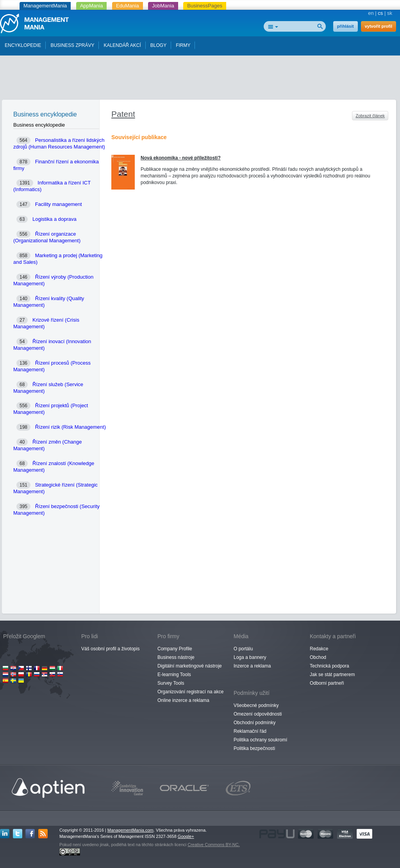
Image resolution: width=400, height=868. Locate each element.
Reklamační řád (250, 731)
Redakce (319, 649)
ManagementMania (45, 6)
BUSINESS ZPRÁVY (72, 45)
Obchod (318, 657)
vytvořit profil (379, 26)
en (371, 13)
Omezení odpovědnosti (258, 714)
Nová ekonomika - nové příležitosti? (181, 158)
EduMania (128, 6)
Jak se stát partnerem (332, 675)
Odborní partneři (327, 683)
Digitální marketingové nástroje (190, 666)
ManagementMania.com (130, 830)
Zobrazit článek (370, 116)
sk (390, 13)
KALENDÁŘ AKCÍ (122, 45)
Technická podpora (329, 666)
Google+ (186, 836)
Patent (123, 114)
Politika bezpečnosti (254, 748)
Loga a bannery (250, 657)
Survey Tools (171, 683)
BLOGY (158, 45)
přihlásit (346, 26)
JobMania (163, 6)
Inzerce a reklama (252, 666)
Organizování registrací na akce (190, 692)
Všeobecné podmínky (256, 705)
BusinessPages (205, 6)
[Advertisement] (200, 79)
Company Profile (175, 649)
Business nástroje (176, 657)
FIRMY (183, 45)
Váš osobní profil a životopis (110, 649)
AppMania (92, 6)
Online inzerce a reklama (183, 700)
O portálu (243, 649)
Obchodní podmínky (254, 723)
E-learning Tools (174, 675)
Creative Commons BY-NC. (213, 845)
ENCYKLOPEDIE (23, 45)
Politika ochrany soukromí (260, 740)
